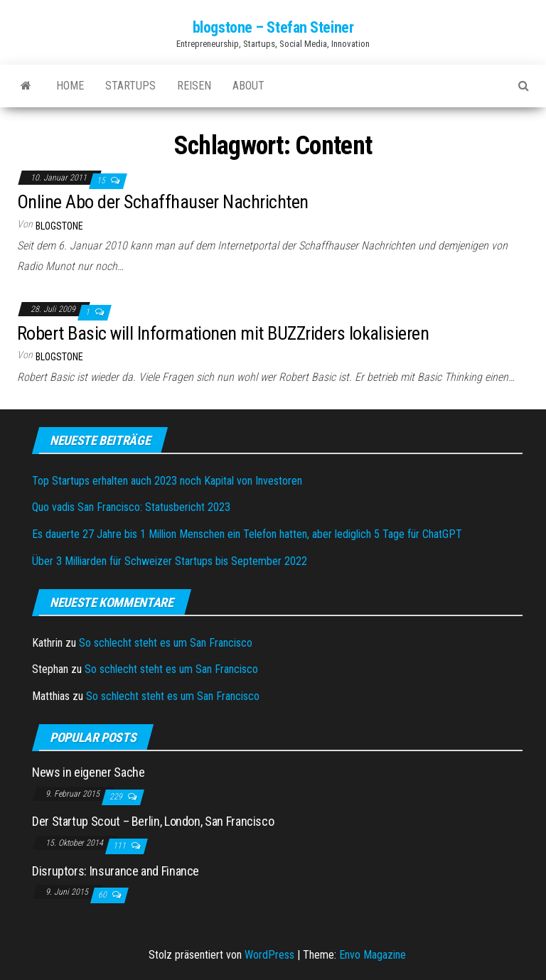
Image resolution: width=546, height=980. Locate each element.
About (248, 86)
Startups (130, 86)
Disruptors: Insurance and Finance (116, 871)
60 (103, 895)
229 (117, 797)
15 (102, 181)
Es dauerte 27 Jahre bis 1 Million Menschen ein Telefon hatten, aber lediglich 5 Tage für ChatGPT (247, 534)
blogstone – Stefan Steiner (273, 27)
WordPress (269, 955)
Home (70, 86)
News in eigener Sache (88, 772)
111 (121, 846)
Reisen (194, 86)
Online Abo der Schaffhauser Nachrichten (163, 202)
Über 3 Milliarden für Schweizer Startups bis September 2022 (170, 561)
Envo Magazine (373, 955)
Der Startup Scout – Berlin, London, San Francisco (153, 821)
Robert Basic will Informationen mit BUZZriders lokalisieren (223, 333)
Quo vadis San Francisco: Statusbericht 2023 (131, 507)
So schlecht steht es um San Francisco (166, 643)
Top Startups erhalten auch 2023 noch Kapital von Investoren (167, 481)
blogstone (59, 226)
